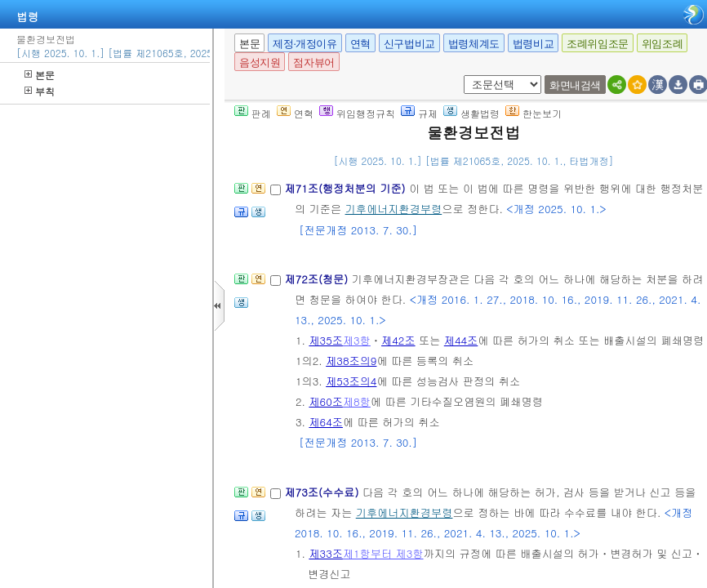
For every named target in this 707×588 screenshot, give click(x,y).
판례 (253, 113)
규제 (419, 113)
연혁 (360, 44)
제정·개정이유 (305, 44)
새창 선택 (461, 76)
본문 (40, 75)
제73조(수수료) (323, 492)
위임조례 (662, 44)
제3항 (357, 340)
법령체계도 (474, 44)
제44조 (461, 340)
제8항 (357, 401)
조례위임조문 (598, 44)
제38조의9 (351, 361)
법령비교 (533, 44)
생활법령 (471, 113)
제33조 (326, 553)
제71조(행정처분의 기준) (347, 188)
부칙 (40, 91)
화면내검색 (575, 85)
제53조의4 (351, 381)
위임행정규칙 (357, 113)
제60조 (326, 401)
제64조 (326, 422)
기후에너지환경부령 (394, 209)
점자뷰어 (313, 62)
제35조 (326, 340)
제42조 (398, 340)
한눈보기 (534, 113)
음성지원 (260, 62)
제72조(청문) (318, 279)
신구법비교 (409, 44)
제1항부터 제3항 (383, 553)
